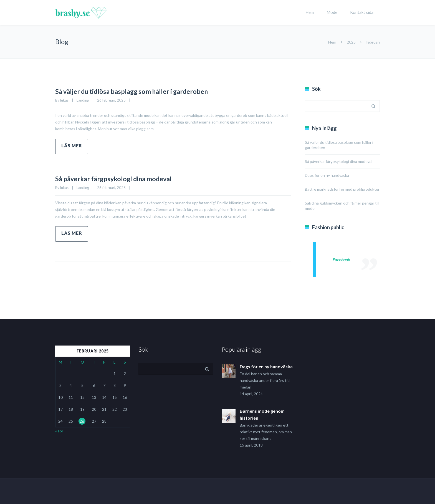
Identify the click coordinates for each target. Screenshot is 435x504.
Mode (332, 12)
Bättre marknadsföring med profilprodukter (342, 189)
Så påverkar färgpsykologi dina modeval (130, 178)
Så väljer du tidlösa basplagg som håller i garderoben (153, 90)
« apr (59, 431)
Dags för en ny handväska (327, 175)
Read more (72, 147)
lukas (64, 100)
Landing (83, 100)
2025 (351, 42)
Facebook (342, 259)
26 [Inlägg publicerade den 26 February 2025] (82, 421)
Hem (310, 12)
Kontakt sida (362, 12)
